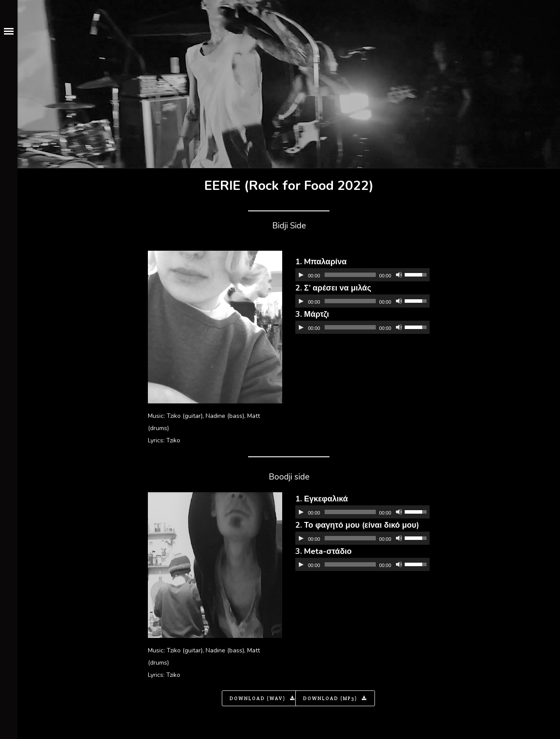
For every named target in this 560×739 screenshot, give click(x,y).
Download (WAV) (262, 698)
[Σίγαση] (399, 275)
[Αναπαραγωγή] (301, 275)
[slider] (350, 275)
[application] (362, 275)
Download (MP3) (335, 698)
